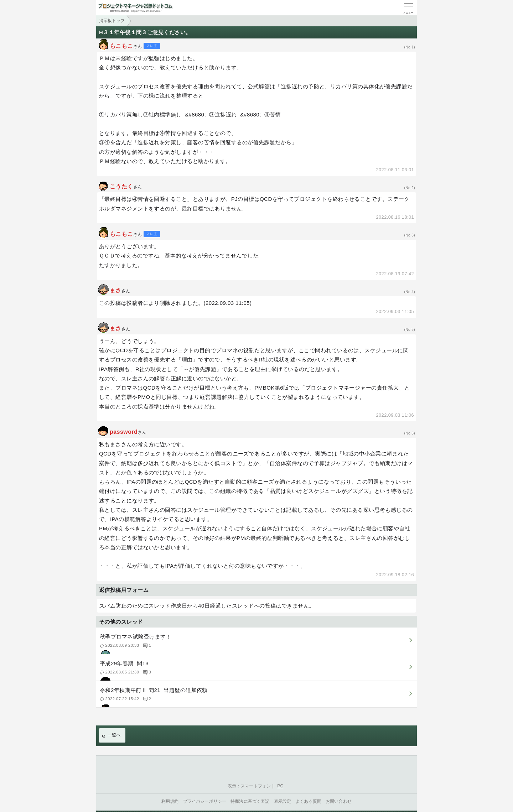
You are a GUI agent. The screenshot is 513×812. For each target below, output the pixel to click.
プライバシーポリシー (205, 801)
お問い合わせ (339, 801)
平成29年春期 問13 (256, 670)
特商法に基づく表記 (250, 801)
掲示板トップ (112, 21)
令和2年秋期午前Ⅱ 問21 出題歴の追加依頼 (256, 697)
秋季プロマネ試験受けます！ (256, 644)
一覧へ (114, 735)
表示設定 (283, 801)
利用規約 (170, 801)
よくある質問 (308, 801)
